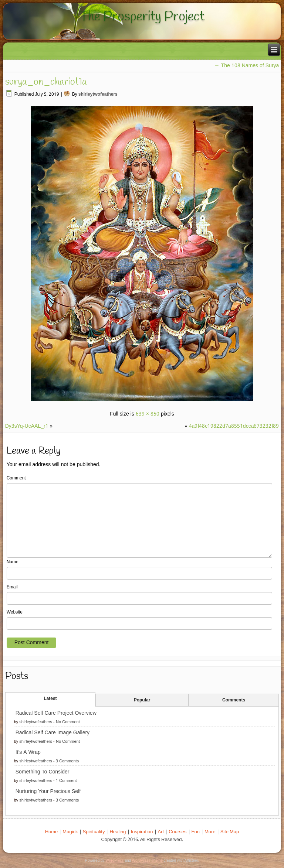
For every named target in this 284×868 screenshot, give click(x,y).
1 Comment (66, 781)
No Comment (68, 722)
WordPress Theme (147, 860)
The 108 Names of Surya (247, 66)
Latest (50, 699)
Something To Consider (43, 772)
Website (15, 612)
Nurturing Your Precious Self (48, 792)
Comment (16, 478)
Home (52, 832)
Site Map (230, 832)
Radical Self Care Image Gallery (53, 733)
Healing (118, 832)
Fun (196, 832)
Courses (177, 832)
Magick (70, 832)
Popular (142, 700)
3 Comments (67, 761)
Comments (234, 700)
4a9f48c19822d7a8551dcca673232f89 (234, 426)
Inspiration (142, 832)
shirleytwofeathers (98, 95)
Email (12, 587)
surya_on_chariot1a (46, 82)
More (210, 832)
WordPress (114, 860)
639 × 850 (148, 414)
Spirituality (94, 832)
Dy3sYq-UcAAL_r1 (27, 426)
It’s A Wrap (28, 752)
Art (161, 832)
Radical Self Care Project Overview (56, 713)
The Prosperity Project (142, 17)
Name (13, 562)
